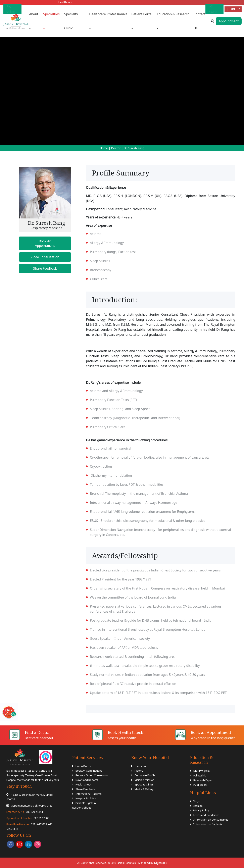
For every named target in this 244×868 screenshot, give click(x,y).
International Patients (89, 794)
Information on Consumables (211, 820)
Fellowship (200, 775)
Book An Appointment (45, 243)
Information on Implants (208, 824)
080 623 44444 (25, 812)
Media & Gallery (144, 789)
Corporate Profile (145, 775)
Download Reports (87, 780)
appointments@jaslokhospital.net (29, 806)
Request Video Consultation (92, 775)
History (139, 771)
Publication (200, 785)
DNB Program (201, 771)
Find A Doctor (83, 766)
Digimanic (160, 863)
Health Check (83, 784)
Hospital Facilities (86, 798)
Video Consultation (45, 257)
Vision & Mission (144, 780)
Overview (140, 766)
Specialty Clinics (144, 784)
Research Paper (203, 780)
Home (104, 148)
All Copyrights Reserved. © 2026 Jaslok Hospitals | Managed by (116, 863)
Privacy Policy (201, 810)
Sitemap (198, 806)
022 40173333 (27, 824)
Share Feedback (45, 268)
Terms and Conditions (206, 815)
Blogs (196, 801)
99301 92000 (28, 818)
